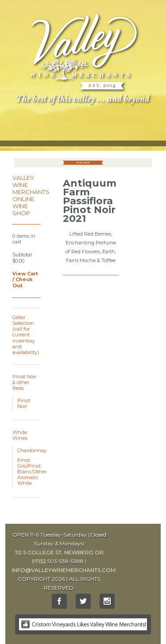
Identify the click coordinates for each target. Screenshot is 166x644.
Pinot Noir (24, 403)
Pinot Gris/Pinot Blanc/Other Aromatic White (32, 472)
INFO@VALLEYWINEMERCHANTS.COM (64, 570)
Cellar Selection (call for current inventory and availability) (26, 335)
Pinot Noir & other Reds (24, 382)
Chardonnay (32, 450)
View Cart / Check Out (25, 279)
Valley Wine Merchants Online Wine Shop (31, 195)
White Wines (20, 435)
